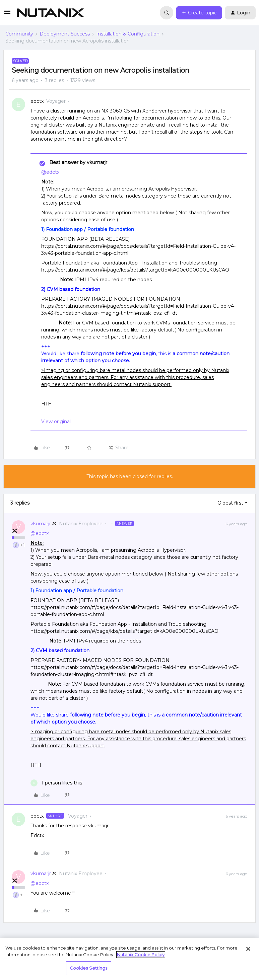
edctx (37, 101)
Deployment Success (65, 34)
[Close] (248, 949)
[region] (129, 959)
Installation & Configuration (128, 34)
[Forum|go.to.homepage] (50, 13)
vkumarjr (41, 524)
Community (19, 34)
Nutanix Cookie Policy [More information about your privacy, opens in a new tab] (141, 955)
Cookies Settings (89, 968)
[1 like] (56, 783)
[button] (7, 14)
